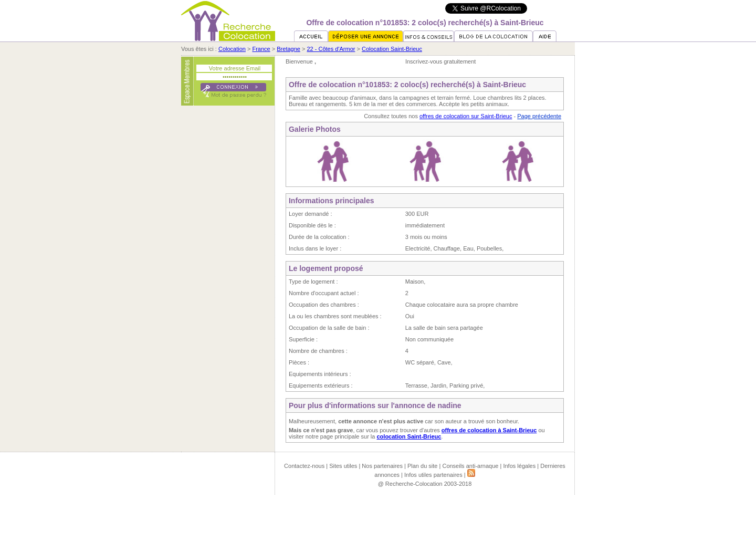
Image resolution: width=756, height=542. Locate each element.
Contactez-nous (304, 466)
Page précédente (539, 116)
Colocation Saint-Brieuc (392, 49)
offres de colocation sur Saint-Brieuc (466, 116)
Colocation (232, 49)
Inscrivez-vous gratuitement (441, 61)
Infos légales (519, 466)
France (261, 49)
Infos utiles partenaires (433, 475)
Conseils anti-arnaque (470, 466)
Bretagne (288, 49)
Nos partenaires (382, 466)
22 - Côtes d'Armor (331, 49)
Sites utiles (343, 466)
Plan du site (422, 466)
